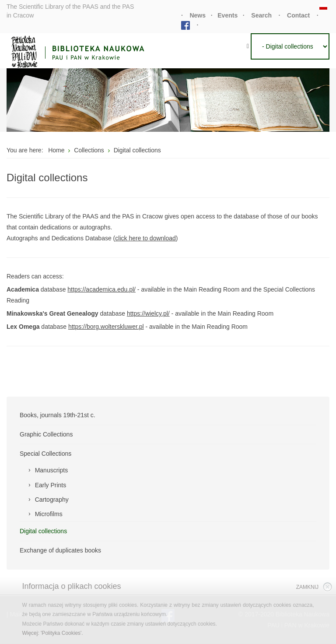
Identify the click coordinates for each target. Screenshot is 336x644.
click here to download (145, 238)
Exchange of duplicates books (60, 550)
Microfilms (49, 514)
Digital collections (43, 531)
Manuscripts (51, 470)
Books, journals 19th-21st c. (58, 415)
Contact (298, 15)
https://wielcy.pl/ (148, 313)
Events (227, 15)
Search (261, 15)
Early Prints (51, 485)
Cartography (52, 500)
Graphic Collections (46, 434)
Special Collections (45, 454)
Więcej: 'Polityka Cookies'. (52, 633)
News (198, 15)
